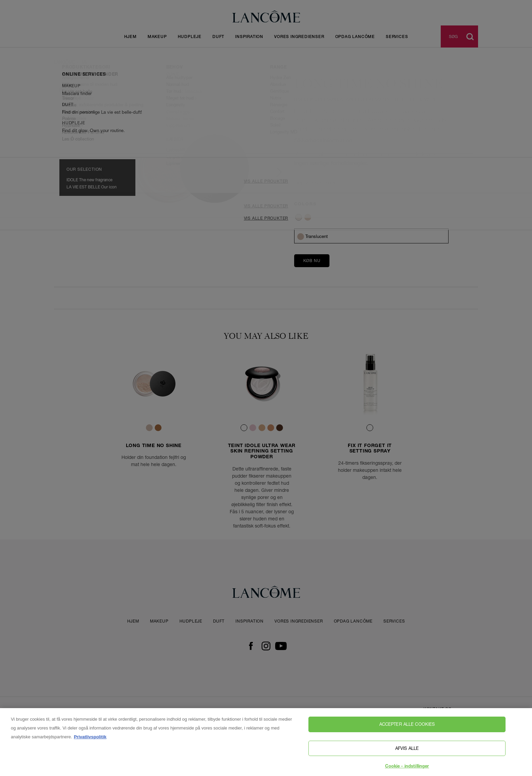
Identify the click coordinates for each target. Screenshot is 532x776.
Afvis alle (407, 763)
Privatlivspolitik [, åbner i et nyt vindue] (90, 752)
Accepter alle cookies (407, 739)
